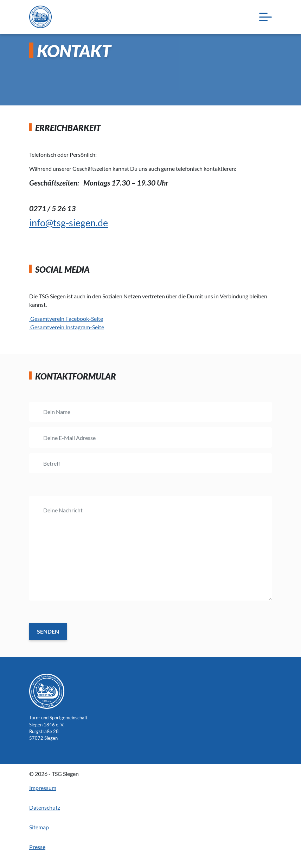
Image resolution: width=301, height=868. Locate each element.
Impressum (43, 788)
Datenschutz (45, 807)
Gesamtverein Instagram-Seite (67, 327)
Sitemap (39, 827)
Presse (37, 847)
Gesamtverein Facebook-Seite (66, 319)
